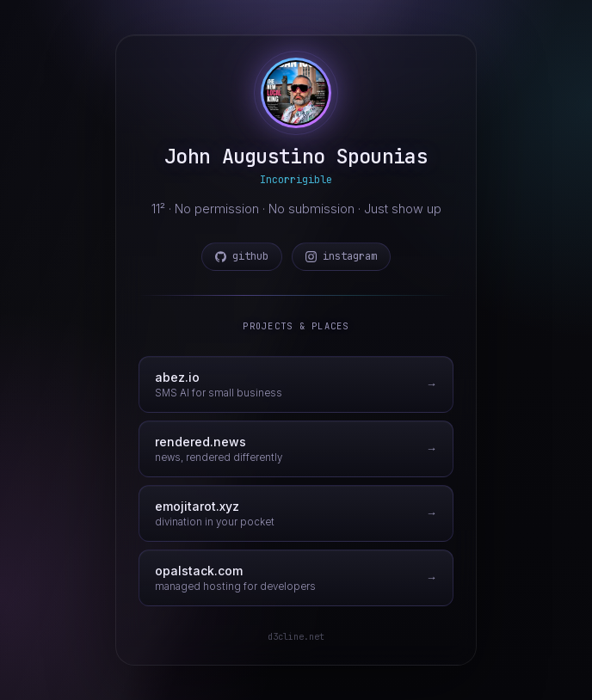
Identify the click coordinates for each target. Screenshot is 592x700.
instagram (341, 256)
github (242, 256)
